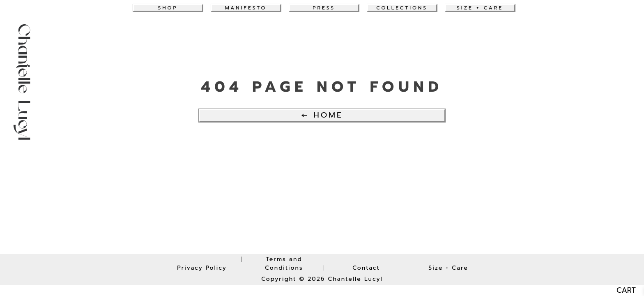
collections (402, 8)
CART (626, 290)
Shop (168, 8)
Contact (366, 268)
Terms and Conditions (284, 264)
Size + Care (480, 8)
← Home (322, 115)
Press (324, 8)
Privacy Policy (202, 268)
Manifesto (246, 8)
